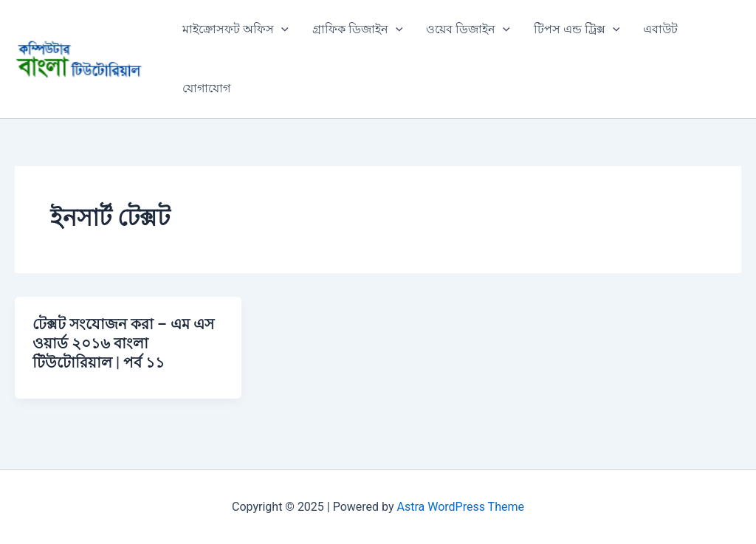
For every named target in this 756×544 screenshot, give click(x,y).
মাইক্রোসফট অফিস (236, 30)
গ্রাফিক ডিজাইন (358, 30)
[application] (281, 30)
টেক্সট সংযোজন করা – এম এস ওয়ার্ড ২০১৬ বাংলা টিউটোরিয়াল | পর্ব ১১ (123, 343)
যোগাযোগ (206, 88)
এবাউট (660, 29)
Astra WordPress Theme (461, 507)
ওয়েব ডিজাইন (468, 30)
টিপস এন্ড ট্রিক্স (577, 30)
